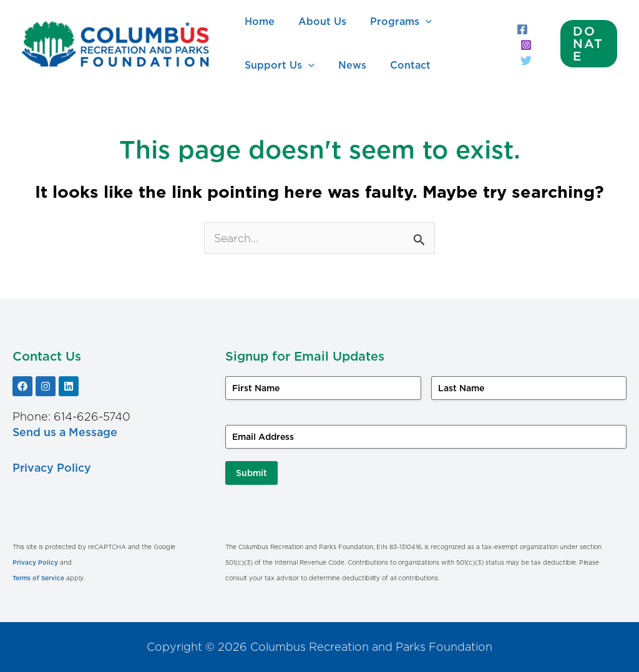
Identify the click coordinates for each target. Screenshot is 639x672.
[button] (588, 44)
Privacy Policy (52, 468)
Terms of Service (38, 578)
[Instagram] (522, 45)
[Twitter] (522, 61)
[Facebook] (519, 29)
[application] (416, 22)
